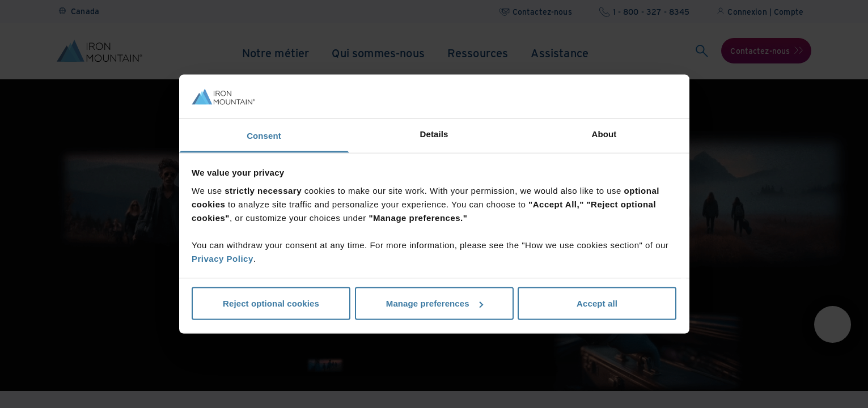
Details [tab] (434, 133)
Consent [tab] (264, 135)
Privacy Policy (223, 258)
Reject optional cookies (271, 303)
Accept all (597, 303)
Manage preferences (435, 303)
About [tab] (604, 133)
